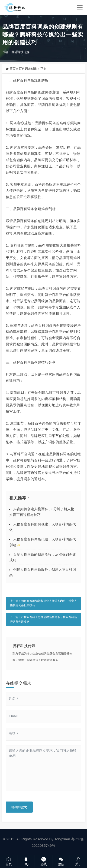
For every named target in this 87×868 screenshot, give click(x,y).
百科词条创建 (28, 69)
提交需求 (19, 807)
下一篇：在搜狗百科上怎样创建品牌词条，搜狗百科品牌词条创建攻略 (43, 619)
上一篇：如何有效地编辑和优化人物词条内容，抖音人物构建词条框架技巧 (43, 603)
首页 (13, 69)
